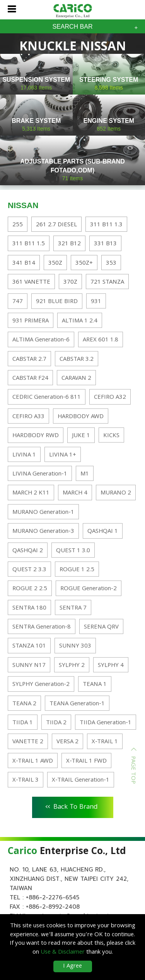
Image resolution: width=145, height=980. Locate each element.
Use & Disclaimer (63, 952)
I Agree (72, 966)
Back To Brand (72, 806)
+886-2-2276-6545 (53, 897)
